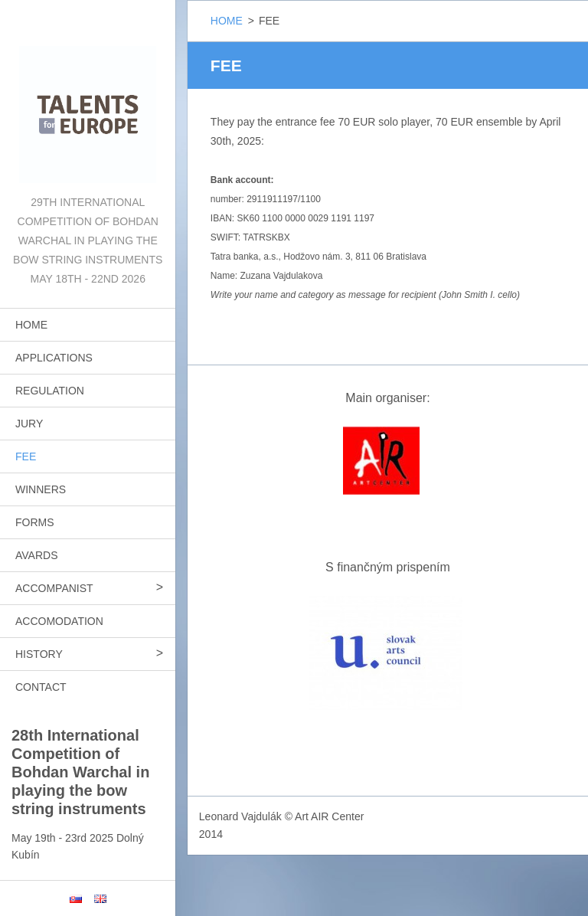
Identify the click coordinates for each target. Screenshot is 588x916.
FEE (26, 456)
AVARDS (37, 555)
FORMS (35, 522)
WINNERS (41, 489)
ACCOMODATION (59, 621)
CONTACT (41, 687)
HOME (31, 325)
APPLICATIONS (54, 358)
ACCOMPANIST (54, 588)
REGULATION (50, 391)
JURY (29, 424)
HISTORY (39, 654)
